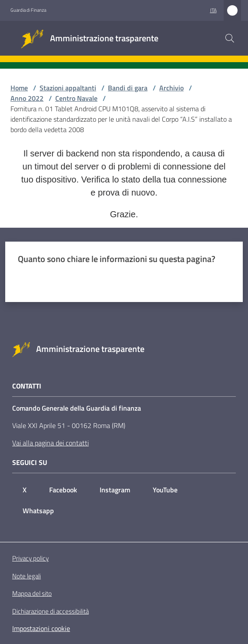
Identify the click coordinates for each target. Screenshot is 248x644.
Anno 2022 (27, 98)
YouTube (165, 490)
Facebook (63, 490)
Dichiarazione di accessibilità (50, 611)
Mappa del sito (32, 593)
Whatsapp (38, 511)
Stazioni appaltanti (68, 88)
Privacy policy (30, 558)
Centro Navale (76, 98)
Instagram (115, 490)
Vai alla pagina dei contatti (50, 443)
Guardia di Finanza (28, 10)
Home (19, 88)
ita (213, 10)
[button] (230, 38)
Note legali (27, 576)
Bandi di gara (128, 88)
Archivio (171, 88)
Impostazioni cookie (41, 628)
